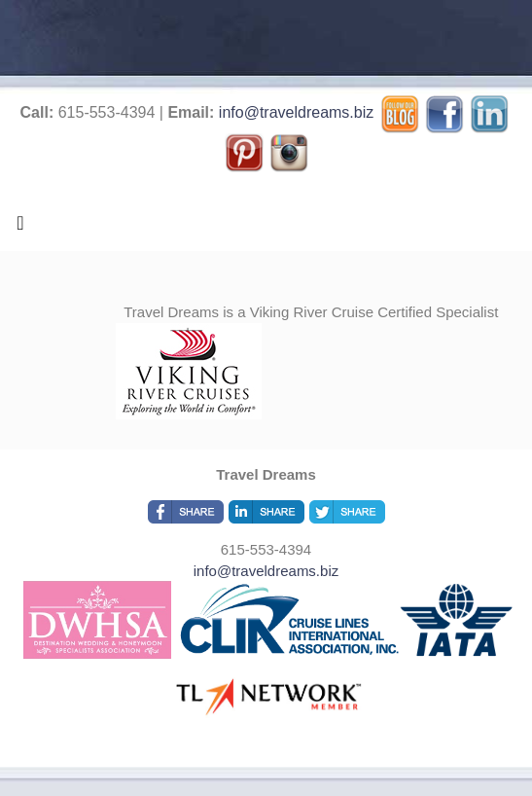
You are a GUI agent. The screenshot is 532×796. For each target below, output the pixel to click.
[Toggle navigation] (20, 228)
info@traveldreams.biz (296, 112)
